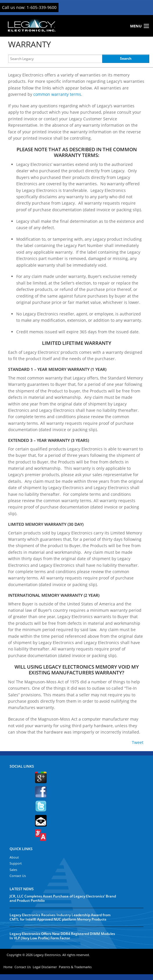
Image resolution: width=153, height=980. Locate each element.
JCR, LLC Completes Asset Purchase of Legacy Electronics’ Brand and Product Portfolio (63, 898)
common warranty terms (57, 94)
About (14, 857)
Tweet (138, 742)
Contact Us (18, 876)
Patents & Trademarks (75, 967)
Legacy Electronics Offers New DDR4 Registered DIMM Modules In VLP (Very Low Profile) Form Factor (62, 936)
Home (8, 967)
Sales (13, 870)
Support (16, 863)
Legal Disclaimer (45, 967)
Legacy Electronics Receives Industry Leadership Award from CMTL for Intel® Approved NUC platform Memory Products (60, 917)
